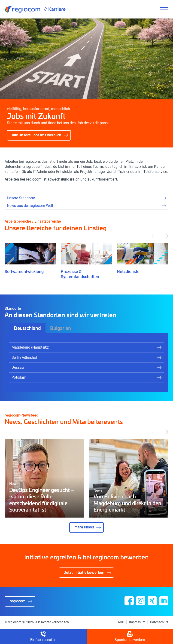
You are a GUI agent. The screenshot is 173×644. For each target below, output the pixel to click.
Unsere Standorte (21, 198)
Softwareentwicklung (24, 271)
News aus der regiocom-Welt (30, 206)
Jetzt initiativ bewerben (84, 572)
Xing (152, 601)
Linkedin (164, 601)
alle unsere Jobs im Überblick (37, 135)
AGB (121, 622)
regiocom (22, 9)
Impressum (137, 622)
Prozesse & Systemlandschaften (80, 274)
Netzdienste (128, 271)
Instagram (141, 601)
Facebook (129, 601)
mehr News (84, 527)
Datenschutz (159, 622)
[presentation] (156, 236)
